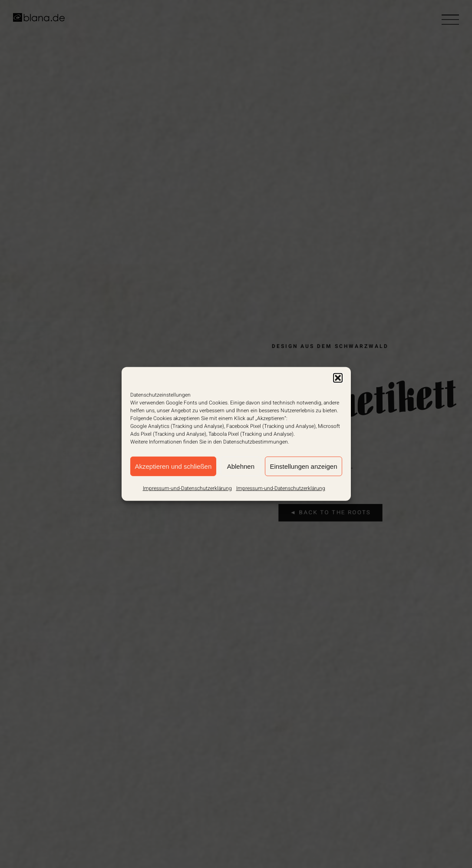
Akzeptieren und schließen (173, 466)
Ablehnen (241, 466)
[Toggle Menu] (450, 20)
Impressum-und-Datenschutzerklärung (187, 488)
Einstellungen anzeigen (303, 466)
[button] (338, 378)
